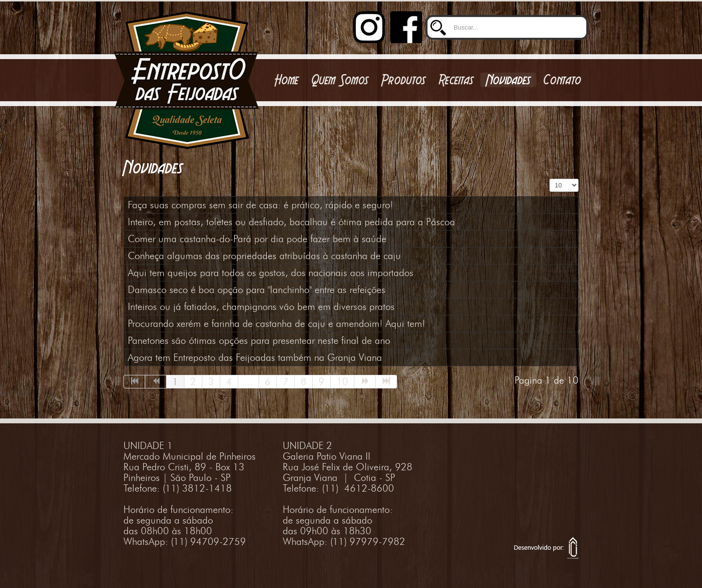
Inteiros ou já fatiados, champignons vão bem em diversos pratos (261, 307)
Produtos (403, 80)
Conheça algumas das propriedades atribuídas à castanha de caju (264, 256)
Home (287, 80)
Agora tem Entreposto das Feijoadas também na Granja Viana (255, 357)
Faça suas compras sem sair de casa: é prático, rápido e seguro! (260, 205)
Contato (562, 80)
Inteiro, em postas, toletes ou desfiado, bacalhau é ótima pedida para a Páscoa (291, 222)
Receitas (456, 80)
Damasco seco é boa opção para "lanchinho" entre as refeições (257, 290)
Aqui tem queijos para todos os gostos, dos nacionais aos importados (271, 273)
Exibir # (550, 179)
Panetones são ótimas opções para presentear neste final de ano (259, 340)
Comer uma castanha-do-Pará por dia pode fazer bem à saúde (257, 239)
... (248, 382)
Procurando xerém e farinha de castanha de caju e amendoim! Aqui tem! (276, 324)
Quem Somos (340, 80)
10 (342, 382)
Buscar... (426, 11)
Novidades (508, 80)
